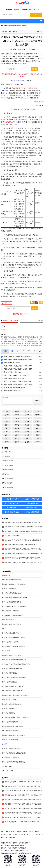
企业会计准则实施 (7, 470)
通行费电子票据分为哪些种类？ (12, 372)
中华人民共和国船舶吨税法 (10, 740)
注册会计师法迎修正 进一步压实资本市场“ (15, 26)
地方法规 (9, 32)
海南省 (27, 428)
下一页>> (28, 314)
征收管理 (5, 744)
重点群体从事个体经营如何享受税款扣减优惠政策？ (18, 360)
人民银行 (3, 834)
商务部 (13, 831)
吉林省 (37, 415)
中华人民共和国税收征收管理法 (11, 749)
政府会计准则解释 (7, 483)
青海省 (7, 435)
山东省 (7, 422)
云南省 (7, 428)
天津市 (37, 411)
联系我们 (21, 843)
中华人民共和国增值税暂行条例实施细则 (14, 584)
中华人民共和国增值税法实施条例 (12, 593)
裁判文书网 (4, 837)
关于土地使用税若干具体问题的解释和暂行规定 (16, 664)
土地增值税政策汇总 (12, 512)
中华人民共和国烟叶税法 (9, 709)
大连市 (37, 439)
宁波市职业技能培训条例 (12, 536)
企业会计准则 (6, 456)
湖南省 (17, 425)
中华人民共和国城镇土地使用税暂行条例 (14, 660)
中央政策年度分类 (32, 503)
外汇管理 (15, 834)
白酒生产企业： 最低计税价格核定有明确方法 (16, 375)
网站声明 (15, 843)
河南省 (27, 422)
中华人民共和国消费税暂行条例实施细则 (14, 606)
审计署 (9, 834)
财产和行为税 (6, 651)
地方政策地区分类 (32, 508)
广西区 (37, 425)
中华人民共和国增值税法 (9, 589)
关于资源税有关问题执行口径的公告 (13, 686)
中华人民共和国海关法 (9, 620)
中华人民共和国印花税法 (9, 673)
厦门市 (27, 442)
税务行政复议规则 (7, 771)
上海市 (17, 411)
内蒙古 (27, 432)
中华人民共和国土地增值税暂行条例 (13, 691)
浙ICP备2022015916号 (25, 853)
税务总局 (19, 831)
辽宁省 (37, 422)
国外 (27, 439)
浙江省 (27, 418)
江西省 (7, 425)
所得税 (4, 629)
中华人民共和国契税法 (9, 713)
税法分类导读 (12, 508)
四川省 (17, 422)
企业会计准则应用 (7, 461)
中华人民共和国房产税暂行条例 (11, 655)
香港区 (37, 435)
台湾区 (7, 439)
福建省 (27, 435)
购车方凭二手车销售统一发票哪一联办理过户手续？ (18, 381)
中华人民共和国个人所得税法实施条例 (13, 646)
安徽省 (27, 415)
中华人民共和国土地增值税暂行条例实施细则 (15, 695)
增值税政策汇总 (12, 499)
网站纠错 (28, 843)
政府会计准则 (6, 474)
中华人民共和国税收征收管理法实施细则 (14, 753)
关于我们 (9, 843)
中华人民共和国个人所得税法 (11, 642)
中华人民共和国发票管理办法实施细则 (13, 762)
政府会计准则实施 (7, 487)
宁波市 (15, 32)
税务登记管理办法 (7, 766)
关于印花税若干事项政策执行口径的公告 (14, 677)
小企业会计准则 (7, 452)
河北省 (7, 415)
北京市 (7, 411)
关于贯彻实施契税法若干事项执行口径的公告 (15, 717)
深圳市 (37, 442)
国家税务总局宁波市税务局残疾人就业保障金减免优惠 (21, 545)
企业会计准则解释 (7, 465)
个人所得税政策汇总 (12, 503)
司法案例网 (12, 837)
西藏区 (17, 418)
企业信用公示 (39, 834)
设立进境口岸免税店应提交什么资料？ (14, 388)
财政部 (8, 831)
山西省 (37, 432)
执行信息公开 (30, 834)
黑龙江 (27, 425)
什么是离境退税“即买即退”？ (12, 363)
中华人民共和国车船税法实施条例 (12, 704)
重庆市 (27, 411)
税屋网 (3, 843)
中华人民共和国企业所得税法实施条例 (13, 638)
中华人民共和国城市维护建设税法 (12, 669)
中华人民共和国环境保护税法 (11, 731)
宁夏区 (7, 432)
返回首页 (39, 32)
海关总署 (37, 831)
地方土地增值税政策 (32, 512)
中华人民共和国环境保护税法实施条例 (13, 735)
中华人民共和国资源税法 (9, 682)
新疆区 (17, 435)
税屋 (3, 32)
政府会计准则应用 (7, 479)
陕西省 (17, 428)
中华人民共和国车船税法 (9, 700)
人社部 (25, 831)
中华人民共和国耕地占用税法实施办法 (13, 726)
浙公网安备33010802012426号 (9, 853)
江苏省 (37, 418)
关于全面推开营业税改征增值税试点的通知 (15, 598)
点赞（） (8, 303)
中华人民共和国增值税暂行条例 (11, 580)
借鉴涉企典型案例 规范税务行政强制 (14, 378)
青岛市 (7, 442)
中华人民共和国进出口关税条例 (11, 624)
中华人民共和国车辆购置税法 (11, 611)
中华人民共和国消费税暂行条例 (11, 602)
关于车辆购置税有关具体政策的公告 (13, 615)
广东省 (17, 415)
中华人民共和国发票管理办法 (11, 757)
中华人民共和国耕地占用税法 (11, 722)
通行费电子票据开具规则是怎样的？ (14, 391)
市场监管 (31, 831)
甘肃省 (17, 432)
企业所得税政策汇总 (32, 499)
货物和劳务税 (6, 575)
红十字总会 (22, 834)
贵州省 (37, 428)
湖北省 (7, 418)
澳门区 (17, 439)
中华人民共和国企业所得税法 (11, 633)
